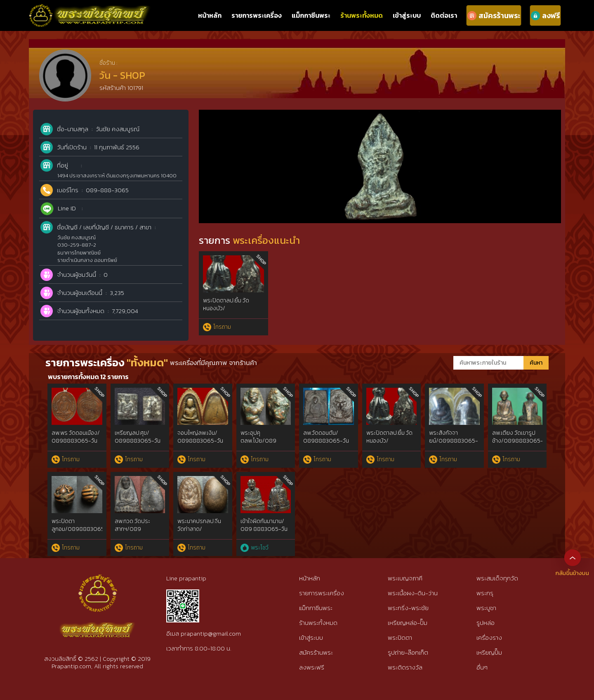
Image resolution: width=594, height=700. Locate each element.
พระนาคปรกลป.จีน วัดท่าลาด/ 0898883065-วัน (200, 529)
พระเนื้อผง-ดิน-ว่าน (413, 593)
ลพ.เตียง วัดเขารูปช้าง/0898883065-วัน (518, 441)
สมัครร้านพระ (316, 652)
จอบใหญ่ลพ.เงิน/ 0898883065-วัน (200, 437)
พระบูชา (486, 608)
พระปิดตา (400, 638)
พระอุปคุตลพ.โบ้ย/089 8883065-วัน (258, 441)
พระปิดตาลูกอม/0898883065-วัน (79, 529)
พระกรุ (485, 593)
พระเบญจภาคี (405, 578)
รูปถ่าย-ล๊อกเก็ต (408, 652)
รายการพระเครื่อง (257, 15)
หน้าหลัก (210, 15)
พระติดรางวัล (405, 667)
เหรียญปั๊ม (489, 652)
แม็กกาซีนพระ (311, 15)
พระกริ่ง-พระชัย (408, 608)
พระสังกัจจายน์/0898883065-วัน (454, 441)
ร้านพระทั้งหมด (362, 15)
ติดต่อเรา (444, 15)
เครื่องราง (489, 638)
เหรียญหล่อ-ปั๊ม (408, 623)
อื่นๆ (482, 667)
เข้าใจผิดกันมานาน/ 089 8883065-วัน (264, 525)
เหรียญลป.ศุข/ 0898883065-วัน (138, 437)
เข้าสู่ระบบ (407, 15)
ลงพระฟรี (312, 667)
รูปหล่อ (486, 623)
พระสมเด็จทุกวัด (497, 578)
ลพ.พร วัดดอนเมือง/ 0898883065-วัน (76, 437)
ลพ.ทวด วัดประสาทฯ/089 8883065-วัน (132, 529)
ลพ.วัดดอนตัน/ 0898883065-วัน (326, 437)
